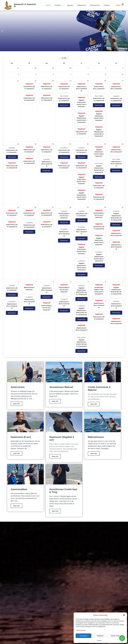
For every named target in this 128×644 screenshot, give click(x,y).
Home (48, 5)
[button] (124, 615)
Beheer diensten (81, 630)
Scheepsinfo (95, 5)
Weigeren (100, 636)
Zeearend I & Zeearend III (25, 5)
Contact (107, 5)
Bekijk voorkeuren (117, 636)
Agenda (70, 5)
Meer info (17, 404)
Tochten (59, 5)
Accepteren (84, 636)
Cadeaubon (81, 5)
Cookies (99, 640)
